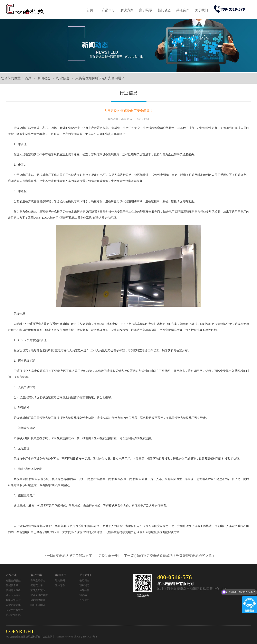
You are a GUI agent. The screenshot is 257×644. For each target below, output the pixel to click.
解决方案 (127, 10)
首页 (90, 10)
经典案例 (60, 580)
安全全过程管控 (15, 610)
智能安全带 (12, 585)
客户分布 (60, 585)
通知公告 (84, 590)
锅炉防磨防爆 (13, 605)
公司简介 (84, 580)
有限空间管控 (13, 580)
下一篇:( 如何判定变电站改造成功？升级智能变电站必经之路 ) (169, 556)
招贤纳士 (84, 595)
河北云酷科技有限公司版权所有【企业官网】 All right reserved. (40, 637)
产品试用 (84, 600)
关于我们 (201, 10)
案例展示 (146, 10)
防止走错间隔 (13, 615)
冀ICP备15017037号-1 (86, 637)
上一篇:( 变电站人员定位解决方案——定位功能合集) (82, 556)
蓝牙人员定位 (13, 595)
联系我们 (84, 585)
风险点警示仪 (13, 600)
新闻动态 (164, 10)
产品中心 (108, 10)
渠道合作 (183, 10)
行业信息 (63, 78)
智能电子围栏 (13, 590)
